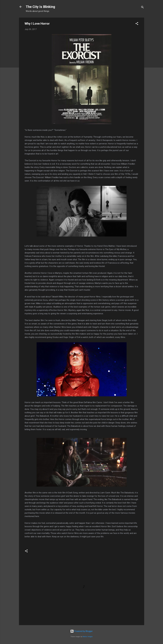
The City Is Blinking (40, 7)
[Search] (142, 8)
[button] (137, 24)
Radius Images (88, 637)
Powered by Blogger (81, 631)
